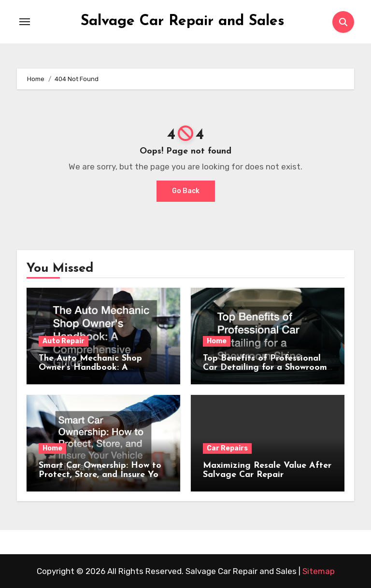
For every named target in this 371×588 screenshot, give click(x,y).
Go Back (186, 191)
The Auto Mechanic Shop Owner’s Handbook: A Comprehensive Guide (90, 368)
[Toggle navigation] (25, 22)
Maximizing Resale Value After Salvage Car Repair (267, 470)
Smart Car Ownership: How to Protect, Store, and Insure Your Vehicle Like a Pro (103, 475)
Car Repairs (227, 448)
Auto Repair (64, 341)
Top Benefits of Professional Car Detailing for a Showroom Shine (265, 368)
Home (217, 341)
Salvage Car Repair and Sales (183, 21)
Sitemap (319, 571)
